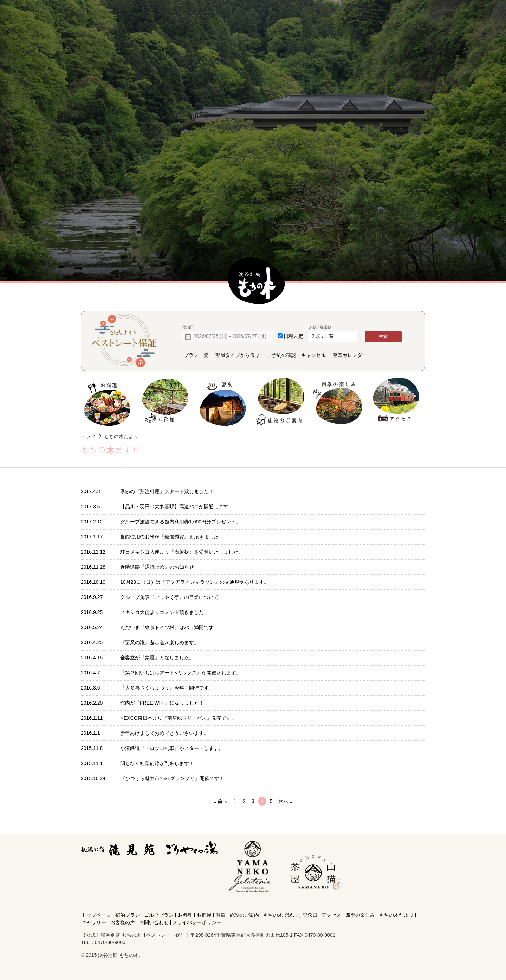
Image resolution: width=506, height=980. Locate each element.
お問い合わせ (154, 922)
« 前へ (220, 801)
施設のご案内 (281, 402)
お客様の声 (123, 922)
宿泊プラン (128, 915)
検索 (383, 337)
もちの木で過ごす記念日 (290, 915)
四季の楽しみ (338, 402)
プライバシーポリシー (197, 922)
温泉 (223, 402)
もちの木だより (396, 915)
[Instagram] (314, 902)
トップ (88, 436)
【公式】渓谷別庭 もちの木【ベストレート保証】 (257, 281)
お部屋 (165, 402)
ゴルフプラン (159, 915)
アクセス (396, 402)
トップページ (96, 915)
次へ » (286, 801)
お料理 (107, 402)
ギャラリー (94, 922)
